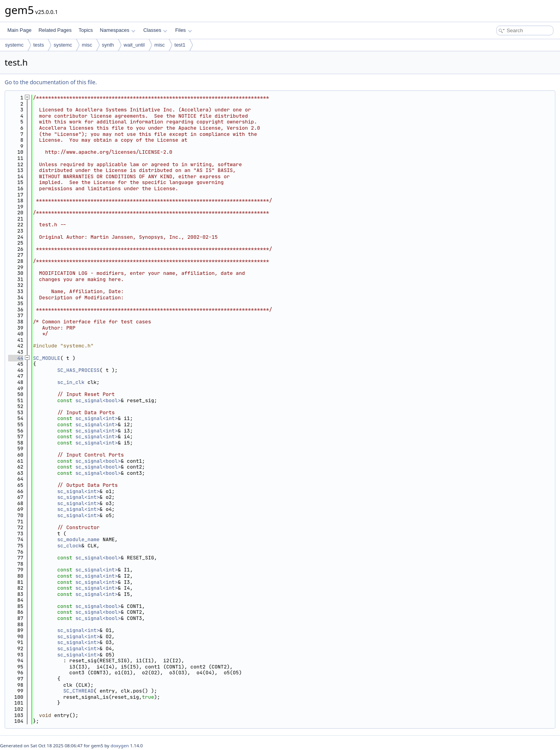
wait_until (134, 45)
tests (39, 45)
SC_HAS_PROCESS (78, 370)
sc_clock (69, 546)
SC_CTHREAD (78, 691)
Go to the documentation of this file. (51, 82)
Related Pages (55, 30)
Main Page (19, 30)
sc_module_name (78, 539)
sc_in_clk (71, 382)
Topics (86, 30)
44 (16, 358)
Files (183, 30)
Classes (155, 30)
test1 (180, 45)
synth (108, 45)
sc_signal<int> (96, 418)
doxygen (120, 746)
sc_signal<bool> (98, 400)
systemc (14, 45)
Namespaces (117, 30)
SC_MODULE (47, 358)
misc (87, 45)
